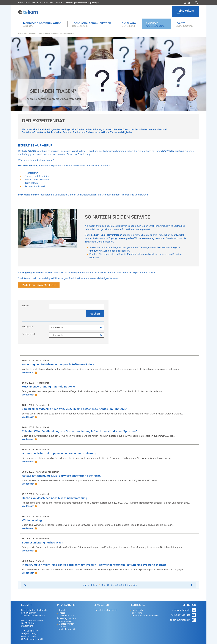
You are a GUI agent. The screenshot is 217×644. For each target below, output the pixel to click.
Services (31, 34)
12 (116, 585)
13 (120, 585)
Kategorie (27, 326)
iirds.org (35, 3)
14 (124, 585)
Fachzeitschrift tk (82, 3)
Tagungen (95, 3)
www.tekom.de (28, 636)
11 (112, 585)
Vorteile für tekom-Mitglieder (39, 285)
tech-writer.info (46, 3)
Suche (25, 305)
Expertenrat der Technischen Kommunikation (56, 34)
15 (129, 585)
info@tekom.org (29, 633)
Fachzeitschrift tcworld (64, 3)
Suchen (196, 3)
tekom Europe (24, 3)
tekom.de (22, 34)
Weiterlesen (28, 372)
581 (135, 585)
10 (108, 585)
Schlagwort (28, 334)
